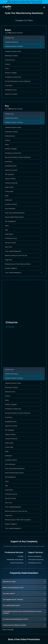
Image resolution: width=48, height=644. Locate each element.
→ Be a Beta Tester (36, 3)
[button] (44, 7)
